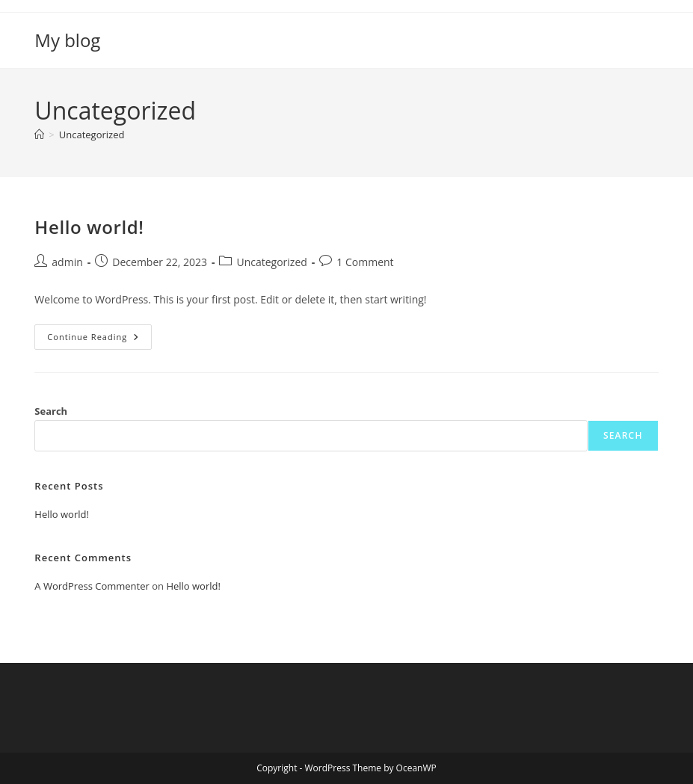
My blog (67, 40)
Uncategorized (92, 135)
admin (67, 262)
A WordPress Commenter (92, 586)
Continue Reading (99, 340)
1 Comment (365, 262)
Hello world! (89, 227)
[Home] (39, 135)
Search (51, 411)
